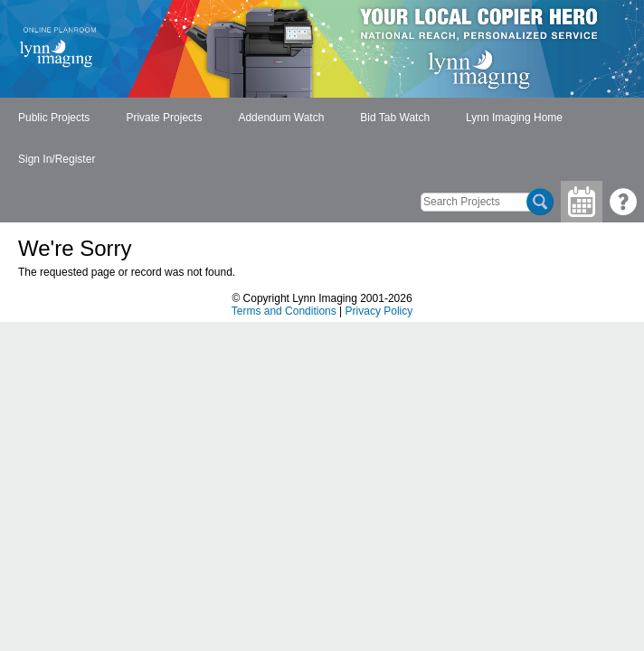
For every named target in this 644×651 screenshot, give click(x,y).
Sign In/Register (57, 159)
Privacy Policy (379, 311)
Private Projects (164, 118)
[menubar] (322, 139)
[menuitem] (54, 118)
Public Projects (54, 118)
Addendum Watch (281, 118)
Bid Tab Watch (395, 118)
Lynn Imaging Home (514, 118)
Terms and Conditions (284, 311)
